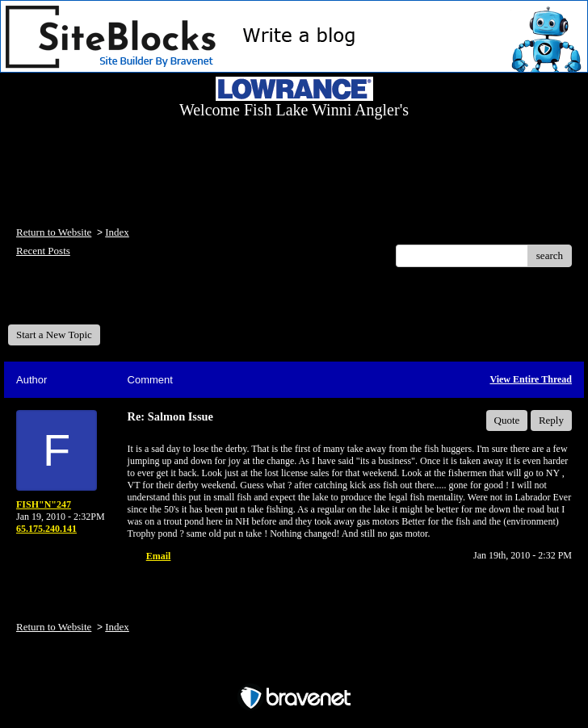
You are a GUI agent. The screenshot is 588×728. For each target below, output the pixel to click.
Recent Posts (43, 251)
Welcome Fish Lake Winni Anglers (95, 301)
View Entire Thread (531, 379)
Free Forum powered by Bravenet (294, 669)
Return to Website (54, 232)
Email (159, 556)
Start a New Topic (54, 335)
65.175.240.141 (46, 529)
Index (117, 232)
